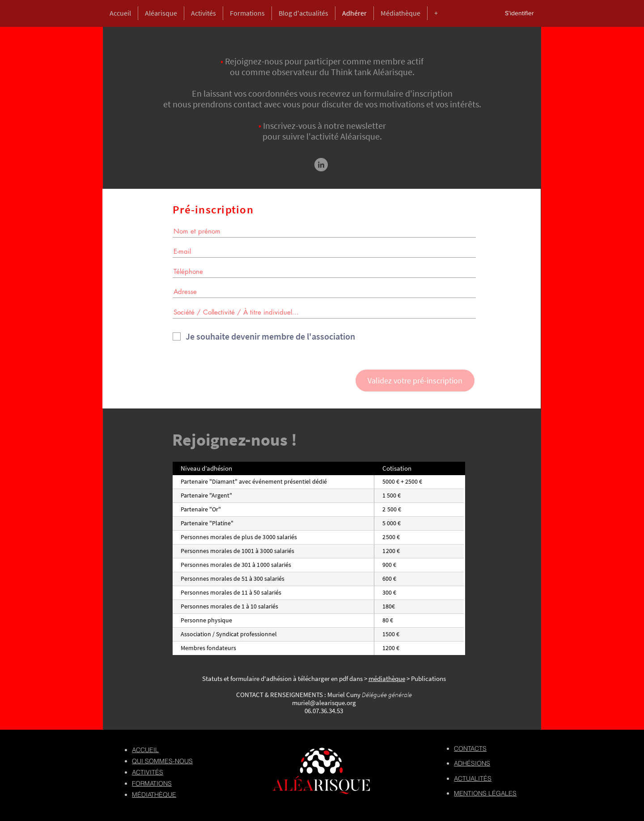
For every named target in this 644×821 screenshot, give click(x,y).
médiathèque (387, 678)
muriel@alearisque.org (324, 703)
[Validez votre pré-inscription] (415, 381)
